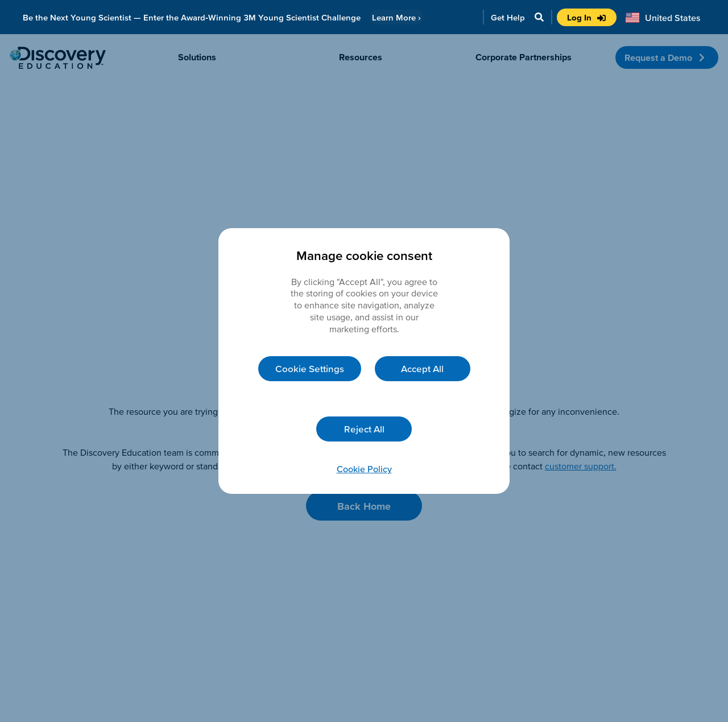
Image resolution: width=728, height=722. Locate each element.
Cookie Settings (310, 368)
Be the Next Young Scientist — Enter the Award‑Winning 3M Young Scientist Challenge (192, 17)
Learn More (396, 17)
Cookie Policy (364, 469)
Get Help (508, 17)
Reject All (364, 429)
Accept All (422, 368)
